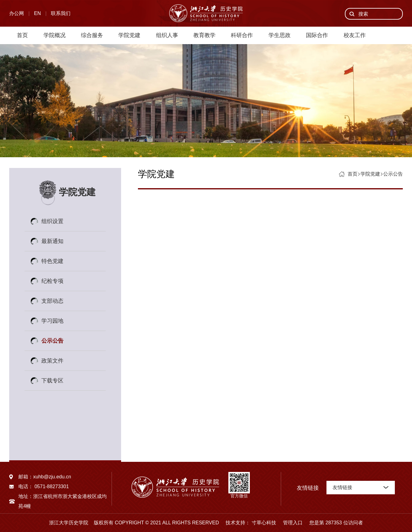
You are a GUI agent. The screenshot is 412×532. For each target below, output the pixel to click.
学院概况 (55, 35)
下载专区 (52, 381)
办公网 (17, 13)
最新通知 (52, 241)
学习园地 (52, 321)
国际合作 (317, 35)
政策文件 (52, 361)
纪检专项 (52, 281)
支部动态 (52, 301)
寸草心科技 (264, 523)
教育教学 (204, 35)
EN (37, 13)
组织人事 (167, 35)
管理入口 (290, 523)
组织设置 (52, 221)
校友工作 (355, 35)
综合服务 (92, 35)
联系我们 (61, 13)
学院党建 (129, 35)
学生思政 (280, 35)
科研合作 (242, 35)
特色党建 (52, 261)
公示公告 (52, 341)
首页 (22, 35)
